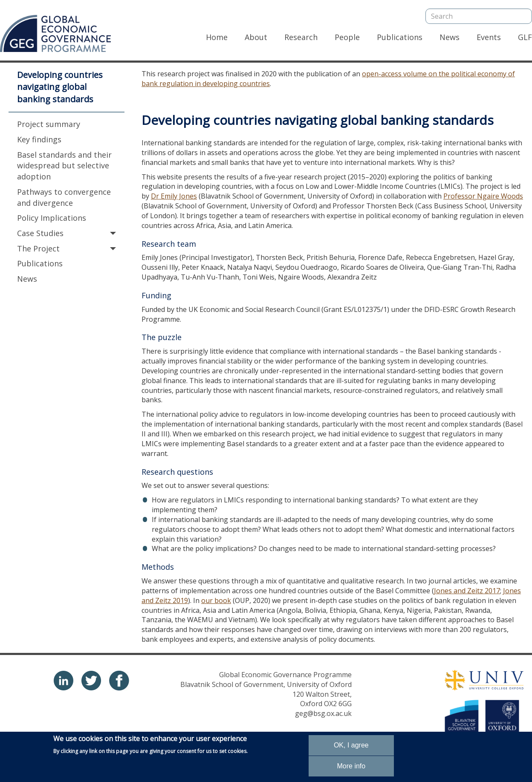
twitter (91, 681)
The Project (66, 248)
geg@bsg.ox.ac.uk (323, 713)
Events (489, 37)
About (256, 37)
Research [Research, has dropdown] (301, 37)
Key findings (39, 139)
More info (351, 766)
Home (217, 37)
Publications (400, 37)
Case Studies (66, 233)
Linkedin (64, 681)
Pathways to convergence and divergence (64, 197)
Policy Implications (52, 218)
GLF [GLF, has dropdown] (525, 37)
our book (216, 600)
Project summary (49, 124)
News (450, 37)
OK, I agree (351, 746)
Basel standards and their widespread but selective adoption (64, 166)
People (347, 37)
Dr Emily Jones (174, 196)
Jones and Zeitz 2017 (467, 591)
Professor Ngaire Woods (483, 196)
